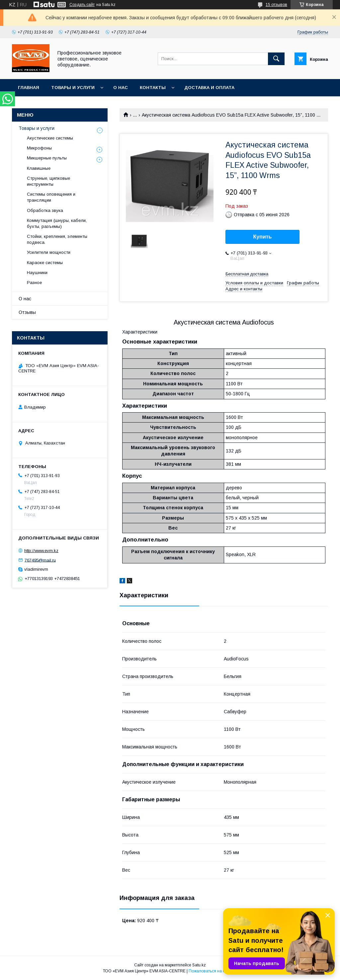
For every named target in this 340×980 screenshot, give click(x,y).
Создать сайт (82, 5)
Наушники (37, 273)
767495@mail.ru (40, 560)
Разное (34, 283)
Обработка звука (45, 210)
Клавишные (39, 168)
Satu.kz (199, 965)
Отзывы (27, 312)
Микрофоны (39, 148)
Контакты (153, 88)
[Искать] (276, 59)
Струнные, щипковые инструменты (48, 181)
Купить (263, 237)
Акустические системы (50, 138)
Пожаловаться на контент (213, 971)
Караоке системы (45, 263)
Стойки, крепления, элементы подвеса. (57, 239)
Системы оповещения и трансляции (51, 197)
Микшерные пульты (47, 158)
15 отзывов (276, 5)
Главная (29, 88)
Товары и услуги (73, 88)
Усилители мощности (49, 252)
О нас (121, 88)
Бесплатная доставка (247, 274)
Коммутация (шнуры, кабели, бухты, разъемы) (57, 223)
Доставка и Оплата (209, 88)
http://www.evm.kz (41, 551)
